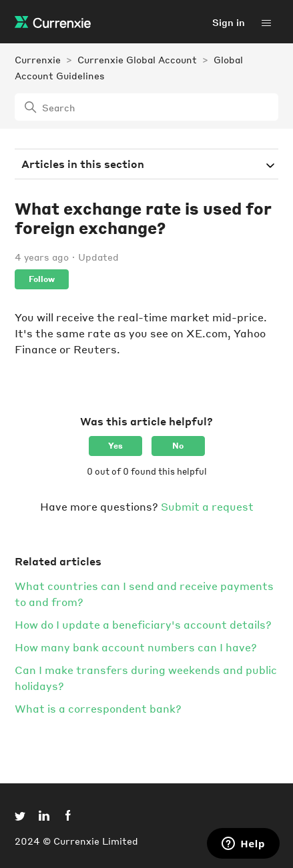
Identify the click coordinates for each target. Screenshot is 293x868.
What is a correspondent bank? (98, 708)
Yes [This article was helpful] (115, 446)
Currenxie (38, 59)
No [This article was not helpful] (178, 446)
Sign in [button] (229, 22)
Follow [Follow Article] (42, 279)
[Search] (146, 107)
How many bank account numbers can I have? (136, 647)
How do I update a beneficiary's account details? (143, 624)
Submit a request (207, 506)
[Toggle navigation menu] (266, 22)
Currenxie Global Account (137, 59)
